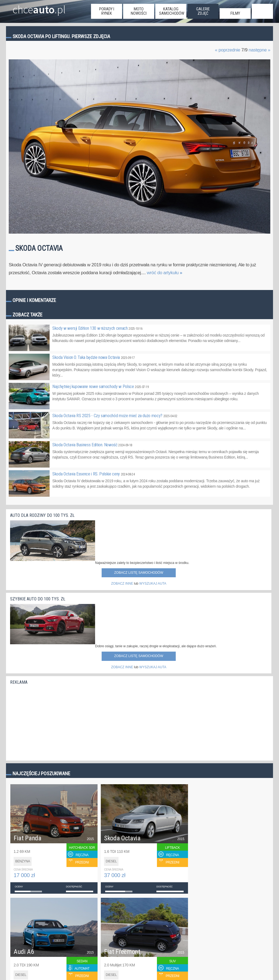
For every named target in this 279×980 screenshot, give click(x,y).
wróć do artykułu (165, 273)
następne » (259, 50)
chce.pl (39, 7)
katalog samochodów (172, 11)
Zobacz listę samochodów (139, 573)
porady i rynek (107, 11)
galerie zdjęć (203, 11)
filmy (235, 13)
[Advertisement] (51, 721)
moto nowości (139, 11)
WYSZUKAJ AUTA (153, 584)
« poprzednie (228, 50)
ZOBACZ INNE (122, 584)
